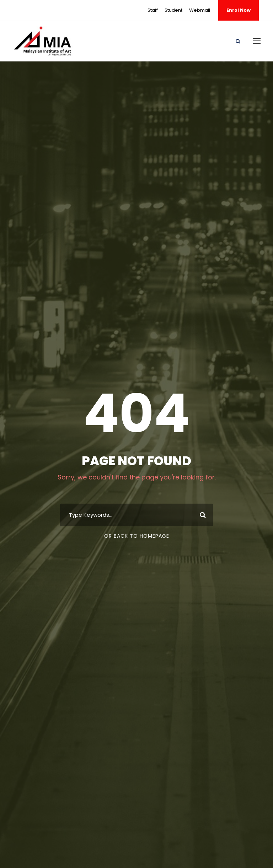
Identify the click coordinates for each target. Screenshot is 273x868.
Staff (153, 10)
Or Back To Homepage (137, 536)
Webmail (200, 10)
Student (173, 10)
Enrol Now (239, 10)
